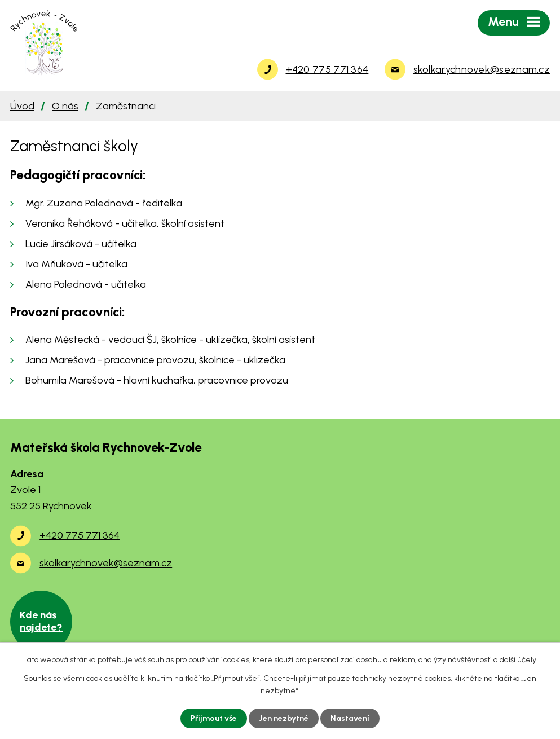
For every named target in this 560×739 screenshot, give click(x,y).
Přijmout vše (214, 718)
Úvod (22, 106)
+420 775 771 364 (80, 535)
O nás (65, 106)
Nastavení (350, 718)
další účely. (519, 660)
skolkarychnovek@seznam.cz (106, 563)
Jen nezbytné (284, 718)
